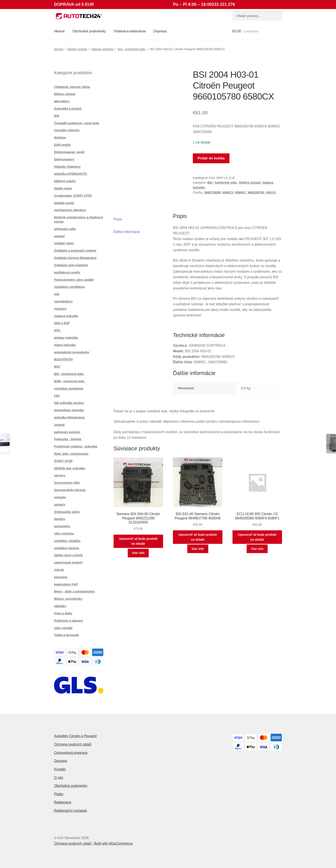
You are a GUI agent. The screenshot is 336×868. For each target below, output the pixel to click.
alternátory (62, 101)
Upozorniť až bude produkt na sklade (138, 541)
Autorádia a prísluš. (68, 109)
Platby (59, 794)
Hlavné (59, 31)
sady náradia (63, 628)
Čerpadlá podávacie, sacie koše (77, 123)
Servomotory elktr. (67, 483)
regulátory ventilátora (69, 287)
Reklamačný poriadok (70, 811)
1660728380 (213, 192)
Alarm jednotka (65, 345)
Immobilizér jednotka (69, 410)
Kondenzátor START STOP (73, 196)
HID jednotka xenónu (69, 403)
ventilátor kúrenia (67, 548)
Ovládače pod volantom (71, 265)
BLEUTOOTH (63, 359)
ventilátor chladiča (67, 541)
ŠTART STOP (63, 461)
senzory (60, 475)
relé (57, 294)
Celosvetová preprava (71, 753)
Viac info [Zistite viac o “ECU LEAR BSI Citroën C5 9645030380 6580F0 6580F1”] (257, 549)
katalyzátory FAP (66, 584)
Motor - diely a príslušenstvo (74, 591)
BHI (57, 116)
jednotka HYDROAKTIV (70, 174)
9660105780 (256, 192)
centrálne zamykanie (69, 389)
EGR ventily (62, 145)
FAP (57, 396)
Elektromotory (64, 159)
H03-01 (271, 192)
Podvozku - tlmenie (68, 439)
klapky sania (63, 188)
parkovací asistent (67, 432)
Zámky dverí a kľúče (68, 555)
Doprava (160, 31)
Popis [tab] (118, 219)
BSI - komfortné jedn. (132, 49)
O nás (59, 778)
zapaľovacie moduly (68, 563)
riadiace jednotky (102, 49)
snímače (60, 497)
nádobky (60, 606)
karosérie (61, 577)
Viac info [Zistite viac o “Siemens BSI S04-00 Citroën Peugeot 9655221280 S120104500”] (138, 553)
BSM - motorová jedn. (69, 381)
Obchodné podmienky (89, 31)
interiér (59, 570)
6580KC (241, 192)
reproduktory (63, 301)
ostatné (59, 236)
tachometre (62, 526)
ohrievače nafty (65, 229)
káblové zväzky (65, 181)
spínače (60, 505)
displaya (60, 138)
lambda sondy (64, 203)
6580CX (228, 192)
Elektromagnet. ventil (69, 152)
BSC (57, 367)
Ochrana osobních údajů (73, 744)
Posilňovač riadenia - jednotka (76, 446)
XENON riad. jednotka (70, 468)
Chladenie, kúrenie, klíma (72, 87)
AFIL (57, 330)
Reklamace (63, 802)
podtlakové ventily (67, 272)
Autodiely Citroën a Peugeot (75, 736)
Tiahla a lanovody (67, 635)
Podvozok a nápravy (68, 621)
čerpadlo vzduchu (67, 130)
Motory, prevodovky (68, 599)
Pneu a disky (63, 613)
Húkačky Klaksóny (67, 167)
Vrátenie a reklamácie (130, 31)
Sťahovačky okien (67, 512)
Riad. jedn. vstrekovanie (71, 454)
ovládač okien (64, 243)
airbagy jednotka (66, 338)
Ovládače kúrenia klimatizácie (75, 258)
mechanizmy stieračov (70, 210)
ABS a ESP (62, 323)
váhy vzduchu (64, 534)
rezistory (60, 309)
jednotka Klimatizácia (69, 417)
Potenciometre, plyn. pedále (74, 280)
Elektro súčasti (77, 49)
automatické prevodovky (72, 352)
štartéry (59, 519)
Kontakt (60, 769)
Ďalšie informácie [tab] (127, 232)
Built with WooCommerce (113, 843)
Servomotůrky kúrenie (70, 490)
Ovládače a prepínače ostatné (75, 251)
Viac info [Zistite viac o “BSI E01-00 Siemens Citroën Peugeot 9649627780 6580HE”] (198, 549)
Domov (59, 49)
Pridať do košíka (211, 158)
